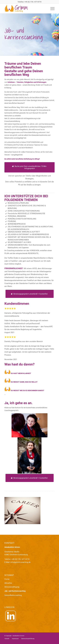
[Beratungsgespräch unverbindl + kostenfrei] (30, 294)
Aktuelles (8, 583)
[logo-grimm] (25, 9)
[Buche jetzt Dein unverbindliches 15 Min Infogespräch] (29, 167)
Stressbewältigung (12, 587)
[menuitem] (51, 9)
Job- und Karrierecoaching (15, 591)
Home (7, 579)
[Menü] (51, 9)
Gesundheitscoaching (13, 595)
